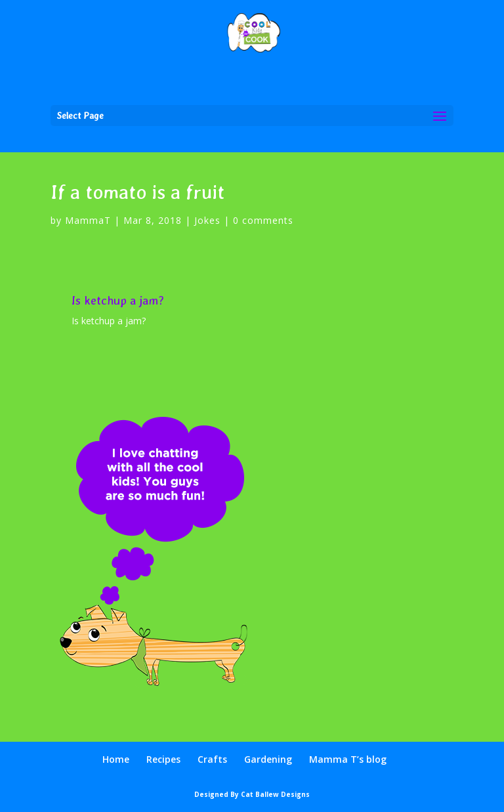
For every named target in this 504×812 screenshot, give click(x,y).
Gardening (268, 759)
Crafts (212, 759)
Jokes (207, 220)
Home (116, 759)
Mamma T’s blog (348, 759)
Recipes (163, 759)
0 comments (263, 220)
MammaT (88, 220)
